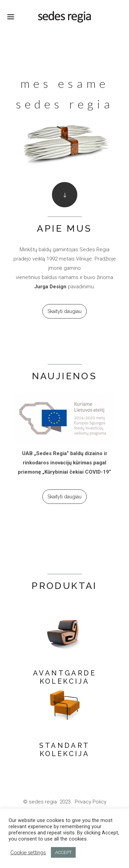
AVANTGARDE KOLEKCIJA (64, 677)
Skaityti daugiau (64, 311)
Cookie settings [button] (28, 852)
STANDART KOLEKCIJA (64, 750)
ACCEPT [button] (63, 852)
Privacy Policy (90, 802)
